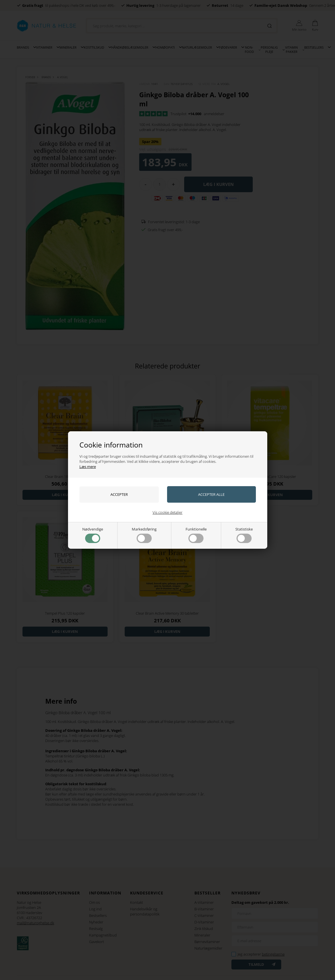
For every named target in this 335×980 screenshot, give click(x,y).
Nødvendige (93, 535)
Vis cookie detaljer (167, 512)
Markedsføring (144, 535)
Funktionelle (196, 535)
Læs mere (88, 467)
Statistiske (244, 535)
